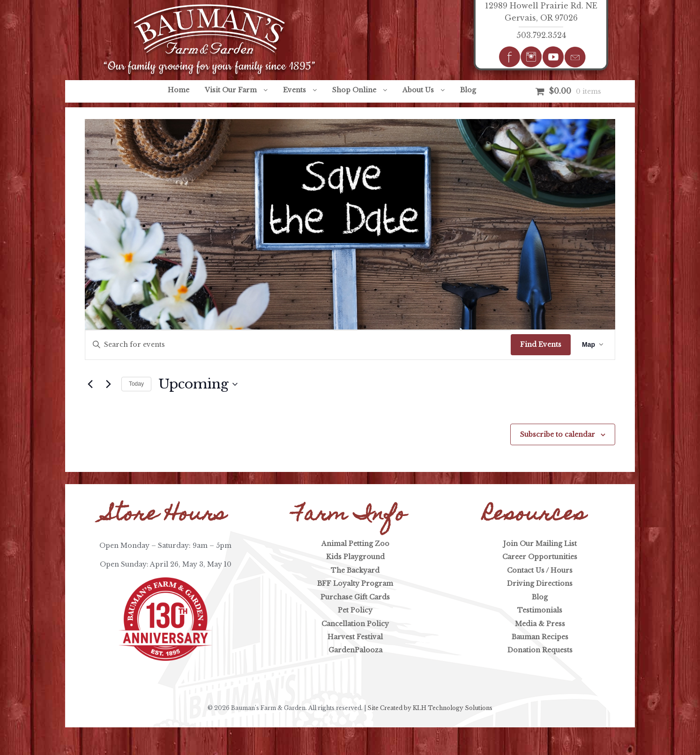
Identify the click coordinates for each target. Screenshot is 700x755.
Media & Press (540, 624)
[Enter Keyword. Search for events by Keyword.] (298, 345)
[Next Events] (109, 384)
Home (179, 90)
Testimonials (540, 610)
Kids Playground (355, 557)
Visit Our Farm (231, 90)
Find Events (541, 344)
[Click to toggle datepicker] (198, 384)
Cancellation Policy (355, 624)
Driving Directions (540, 583)
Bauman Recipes (540, 637)
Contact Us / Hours (540, 570)
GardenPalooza (355, 650)
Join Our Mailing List (540, 544)
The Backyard (355, 570)
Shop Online (354, 90)
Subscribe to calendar (558, 434)
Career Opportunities (540, 557)
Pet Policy (355, 610)
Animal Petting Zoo (355, 544)
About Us (418, 90)
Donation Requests (540, 650)
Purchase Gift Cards (355, 597)
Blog (468, 90)
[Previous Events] (90, 384)
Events (294, 90)
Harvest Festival (355, 637)
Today (136, 384)
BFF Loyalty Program (355, 583)
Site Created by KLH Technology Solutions (430, 708)
